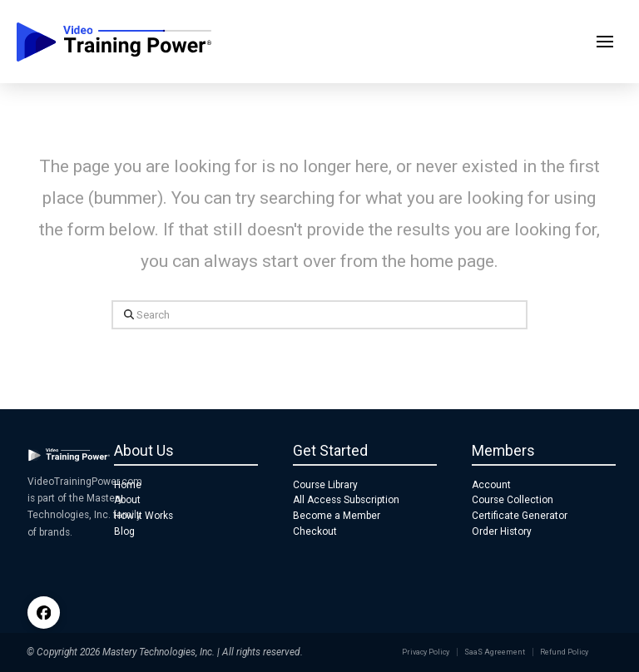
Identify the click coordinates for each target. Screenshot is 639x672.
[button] (605, 42)
